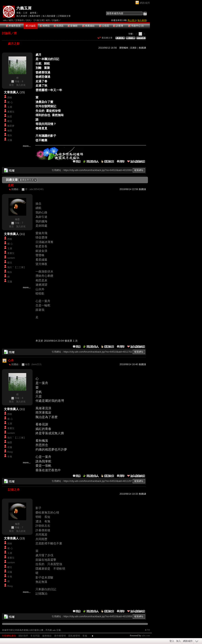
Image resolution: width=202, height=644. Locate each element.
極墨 (10, 131)
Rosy (10, 452)
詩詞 (28, 20)
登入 (172, 641)
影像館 (73, 26)
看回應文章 (105, 38)
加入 (179, 641)
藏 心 (10, 102)
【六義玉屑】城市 (41, 20)
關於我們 (23, 636)
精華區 (45, 26)
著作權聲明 (60, 636)
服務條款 (47, 636)
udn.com (146, 636)
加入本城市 (22, 16)
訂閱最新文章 (64, 16)
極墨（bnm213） (34, 364)
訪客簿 (118, 26)
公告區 (104, 26)
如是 (10, 116)
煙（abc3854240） (35, 189)
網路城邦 (145, 3)
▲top (147, 630)
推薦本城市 (35, 16)
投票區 (59, 26)
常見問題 (35, 636)
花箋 (10, 140)
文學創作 (20, 20)
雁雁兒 (11, 112)
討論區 (31, 26)
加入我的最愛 (49, 16)
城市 (11, 20)
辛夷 (10, 457)
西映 (10, 98)
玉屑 (25, 13)
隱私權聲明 (74, 636)
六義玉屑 (24, 8)
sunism (11, 258)
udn (5, 20)
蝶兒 (10, 121)
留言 (11, 85)
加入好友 (21, 85)
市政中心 (136, 26)
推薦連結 (88, 26)
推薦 (142, 48)
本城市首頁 (13, 26)
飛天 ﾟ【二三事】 (16, 267)
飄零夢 (11, 126)
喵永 (10, 135)
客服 (85, 636)
